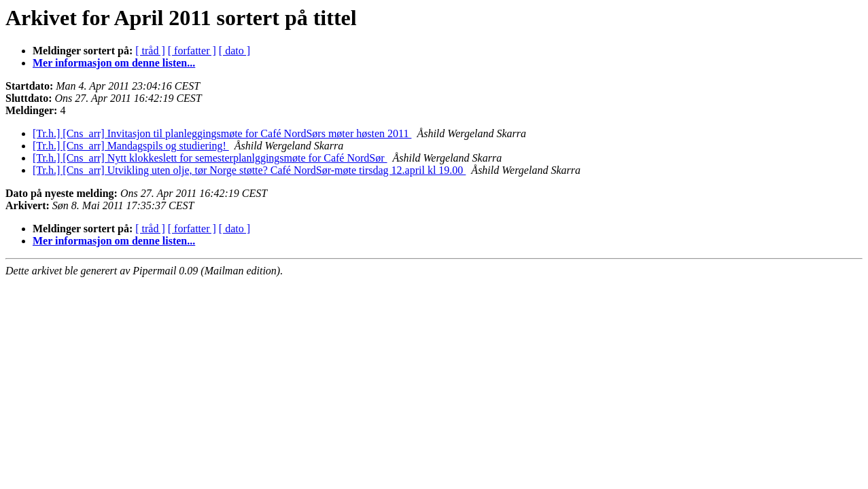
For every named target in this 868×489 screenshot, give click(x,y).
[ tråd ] (150, 51)
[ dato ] (235, 51)
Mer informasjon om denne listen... (114, 63)
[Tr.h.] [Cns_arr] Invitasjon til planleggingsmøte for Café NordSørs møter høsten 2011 (222, 133)
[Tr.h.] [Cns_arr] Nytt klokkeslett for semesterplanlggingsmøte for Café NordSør (210, 158)
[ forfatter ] (192, 51)
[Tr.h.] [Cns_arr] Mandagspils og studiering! (131, 146)
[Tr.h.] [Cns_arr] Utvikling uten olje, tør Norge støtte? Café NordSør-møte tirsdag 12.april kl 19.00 (249, 170)
